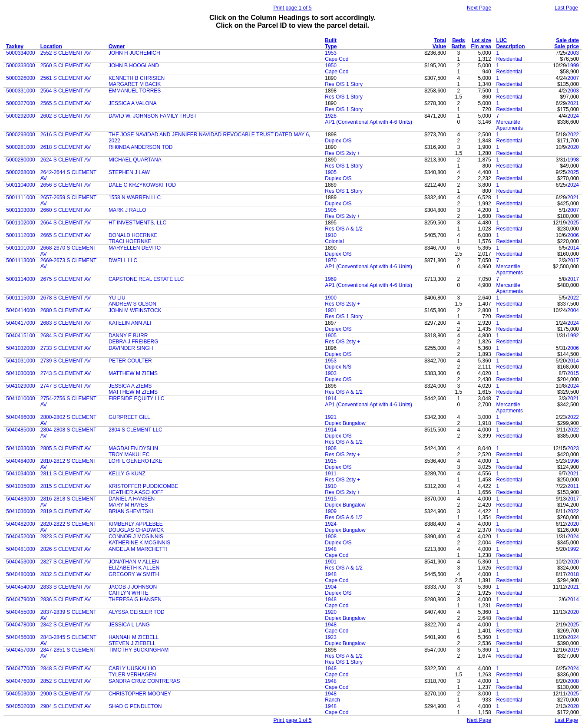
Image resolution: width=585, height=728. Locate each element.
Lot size (481, 40)
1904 (331, 587)
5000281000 (21, 147)
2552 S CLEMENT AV (66, 53)
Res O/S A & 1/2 (344, 229)
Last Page (566, 8)
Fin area (481, 46)
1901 (331, 310)
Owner (117, 46)
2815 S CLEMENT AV (66, 486)
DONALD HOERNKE (133, 235)
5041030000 (21, 373)
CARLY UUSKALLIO (132, 669)
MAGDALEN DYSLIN (133, 448)
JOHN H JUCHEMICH (134, 53)
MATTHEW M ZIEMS (133, 373)
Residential (509, 59)
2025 (573, 172)
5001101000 (21, 248)
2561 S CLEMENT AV (66, 78)
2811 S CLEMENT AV (66, 474)
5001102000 (21, 223)
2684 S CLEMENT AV (66, 336)
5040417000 (21, 323)
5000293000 (21, 135)
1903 (331, 373)
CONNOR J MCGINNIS (136, 537)
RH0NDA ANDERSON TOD (141, 147)
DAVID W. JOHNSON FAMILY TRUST (153, 116)
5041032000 (21, 348)
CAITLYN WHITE (129, 593)
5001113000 (21, 260)
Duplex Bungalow (345, 423)
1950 (331, 66)
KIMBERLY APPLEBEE (136, 524)
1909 (331, 511)
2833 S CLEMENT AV (66, 587)
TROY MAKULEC (129, 455)
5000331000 (21, 91)
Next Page (479, 8)
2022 (573, 135)
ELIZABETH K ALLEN (134, 568)
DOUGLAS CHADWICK (136, 530)
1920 (331, 612)
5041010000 (21, 399)
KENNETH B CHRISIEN (137, 78)
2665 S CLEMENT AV (66, 235)
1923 (331, 637)
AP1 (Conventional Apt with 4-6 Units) (369, 122)
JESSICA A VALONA (133, 103)
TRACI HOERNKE (130, 241)
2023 (573, 448)
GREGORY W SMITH (134, 574)
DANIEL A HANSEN (132, 499)
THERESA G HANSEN (135, 600)
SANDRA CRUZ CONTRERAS (144, 681)
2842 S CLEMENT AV (66, 625)
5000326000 (21, 78)
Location (51, 46)
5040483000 (21, 499)
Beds (458, 40)
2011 (573, 486)
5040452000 (21, 537)
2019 (573, 650)
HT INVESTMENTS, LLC (137, 223)
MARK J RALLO (127, 210)
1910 (331, 235)
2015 (573, 373)
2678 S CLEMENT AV (66, 298)
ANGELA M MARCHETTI (138, 549)
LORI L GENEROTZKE (136, 461)
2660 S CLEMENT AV (66, 210)
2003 (573, 53)
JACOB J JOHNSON (133, 587)
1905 (331, 172)
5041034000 (21, 474)
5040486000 (21, 417)
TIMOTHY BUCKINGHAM (139, 650)
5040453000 (21, 562)
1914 (331, 399)
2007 (573, 78)
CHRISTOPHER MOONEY (140, 694)
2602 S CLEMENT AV (66, 116)
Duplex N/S (338, 367)
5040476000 (21, 681)
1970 (331, 260)
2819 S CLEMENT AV (66, 511)
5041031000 (21, 361)
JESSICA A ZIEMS (130, 386)
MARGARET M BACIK (135, 84)
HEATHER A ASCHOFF (136, 492)
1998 (573, 160)
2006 (573, 235)
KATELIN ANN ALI (130, 323)
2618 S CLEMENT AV (66, 147)
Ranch (332, 700)
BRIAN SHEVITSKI (131, 511)
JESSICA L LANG (129, 625)
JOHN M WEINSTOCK (135, 310)
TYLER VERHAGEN (132, 675)
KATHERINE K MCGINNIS (139, 543)
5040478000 (21, 625)
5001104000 (21, 185)
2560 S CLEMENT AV (66, 66)
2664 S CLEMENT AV (66, 223)
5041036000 (21, 511)
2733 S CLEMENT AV (66, 348)
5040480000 (21, 574)
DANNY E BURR (128, 336)
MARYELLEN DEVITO (135, 248)
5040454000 (21, 587)
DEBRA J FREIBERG (134, 342)
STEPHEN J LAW (129, 172)
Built (331, 40)
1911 (331, 474)
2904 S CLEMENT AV (66, 706)
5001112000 (21, 235)
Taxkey (15, 46)
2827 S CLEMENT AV (66, 562)
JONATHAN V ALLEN (134, 562)
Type (331, 46)
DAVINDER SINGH (131, 348)
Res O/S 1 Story (344, 84)
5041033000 (21, 448)
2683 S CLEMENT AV (66, 323)
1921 (331, 417)
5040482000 (21, 524)
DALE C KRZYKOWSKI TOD (142, 185)
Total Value (439, 43)
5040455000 (21, 612)
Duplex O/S (338, 141)
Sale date (567, 40)
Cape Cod (337, 59)
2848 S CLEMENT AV (66, 669)
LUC (502, 40)
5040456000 (21, 637)
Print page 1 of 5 (292, 8)
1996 (573, 461)
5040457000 (21, 650)
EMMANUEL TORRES (135, 91)
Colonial (334, 241)
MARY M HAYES (128, 505)
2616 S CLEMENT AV (66, 135)
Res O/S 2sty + (342, 153)
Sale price (567, 46)
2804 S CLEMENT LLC (136, 430)
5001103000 (21, 210)
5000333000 (21, 66)
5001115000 (21, 298)
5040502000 (21, 706)
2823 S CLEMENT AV (66, 537)
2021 (573, 103)
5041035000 (21, 486)
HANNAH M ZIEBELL (134, 637)
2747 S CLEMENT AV (66, 386)
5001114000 (21, 279)
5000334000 (21, 53)
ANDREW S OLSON (132, 304)
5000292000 (21, 116)
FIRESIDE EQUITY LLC (136, 399)
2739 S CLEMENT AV (66, 361)
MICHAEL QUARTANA (135, 160)
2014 (573, 248)
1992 (573, 336)
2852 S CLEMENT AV (66, 681)
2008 (573, 681)
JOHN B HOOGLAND (134, 66)
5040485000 (21, 430)
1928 (331, 116)
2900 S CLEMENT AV (66, 694)
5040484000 (21, 461)
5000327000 (21, 103)
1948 (331, 549)
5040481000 (21, 549)
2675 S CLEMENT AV (66, 279)
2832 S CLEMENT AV (66, 574)
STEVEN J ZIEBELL (132, 643)
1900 (331, 298)
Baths (458, 46)
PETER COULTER (130, 361)
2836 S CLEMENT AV (66, 600)
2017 (573, 260)
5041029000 (21, 386)
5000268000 (21, 172)
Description (511, 46)
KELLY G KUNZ (127, 474)
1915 (331, 461)
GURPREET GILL (129, 417)
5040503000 (21, 694)
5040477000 (21, 669)
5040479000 (21, 600)
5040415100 (21, 336)
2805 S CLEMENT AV (66, 448)
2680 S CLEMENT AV (66, 310)
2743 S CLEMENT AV (66, 373)
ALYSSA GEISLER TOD (137, 612)
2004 (573, 310)
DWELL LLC (123, 260)
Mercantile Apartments (510, 125)
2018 (573, 574)
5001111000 (21, 198)
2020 (573, 147)
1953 (331, 53)
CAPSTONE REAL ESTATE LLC (146, 279)
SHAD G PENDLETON (135, 706)
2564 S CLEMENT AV (66, 91)
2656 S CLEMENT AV (66, 185)
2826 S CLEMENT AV (66, 549)
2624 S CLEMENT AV (66, 160)
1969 (331, 279)
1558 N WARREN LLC (135, 198)
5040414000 (21, 310)
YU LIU (117, 298)
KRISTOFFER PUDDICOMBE (143, 486)
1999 (573, 66)
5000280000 (21, 160)
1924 (331, 524)
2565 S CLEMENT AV (66, 103)
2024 (573, 116)
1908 (331, 448)
